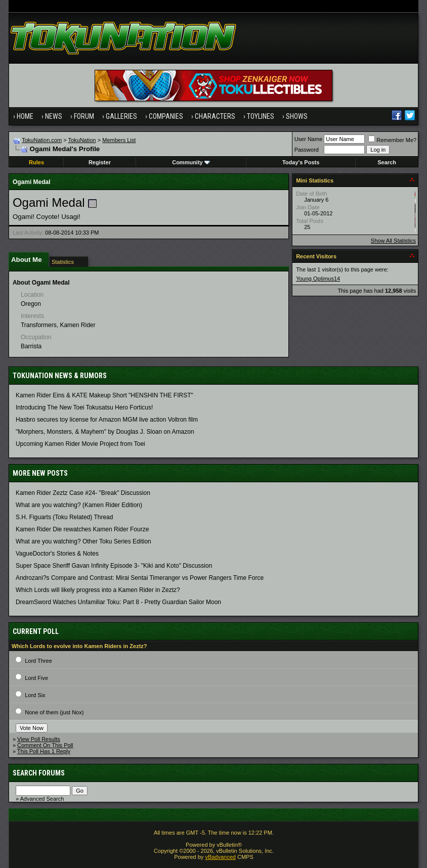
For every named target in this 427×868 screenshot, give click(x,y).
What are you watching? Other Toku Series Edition (83, 541)
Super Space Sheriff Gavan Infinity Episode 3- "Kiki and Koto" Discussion (114, 566)
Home (25, 116)
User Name (309, 139)
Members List (119, 140)
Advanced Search (42, 799)
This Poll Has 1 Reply (44, 751)
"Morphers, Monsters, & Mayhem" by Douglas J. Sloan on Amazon (105, 432)
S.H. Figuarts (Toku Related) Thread (65, 517)
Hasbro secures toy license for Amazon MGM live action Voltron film (107, 420)
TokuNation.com (42, 140)
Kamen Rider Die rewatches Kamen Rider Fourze (82, 529)
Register (100, 162)
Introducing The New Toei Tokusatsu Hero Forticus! (84, 407)
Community (191, 162)
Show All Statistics (393, 241)
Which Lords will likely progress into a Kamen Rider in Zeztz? (98, 590)
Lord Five (36, 678)
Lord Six (35, 695)
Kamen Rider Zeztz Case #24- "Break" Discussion (83, 493)
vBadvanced (220, 857)
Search (387, 162)
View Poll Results (39, 739)
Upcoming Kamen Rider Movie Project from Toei (80, 444)
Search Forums (39, 773)
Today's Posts (301, 162)
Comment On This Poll (45, 745)
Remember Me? (392, 140)
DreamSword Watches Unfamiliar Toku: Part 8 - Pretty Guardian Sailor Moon (118, 602)
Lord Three (38, 661)
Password (307, 150)
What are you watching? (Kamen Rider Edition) (79, 505)
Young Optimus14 (318, 279)
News (54, 116)
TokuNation (82, 140)
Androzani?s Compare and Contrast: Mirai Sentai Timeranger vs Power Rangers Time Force (140, 578)
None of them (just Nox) (54, 712)
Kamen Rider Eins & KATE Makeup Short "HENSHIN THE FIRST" (104, 395)
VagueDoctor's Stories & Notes (57, 554)
